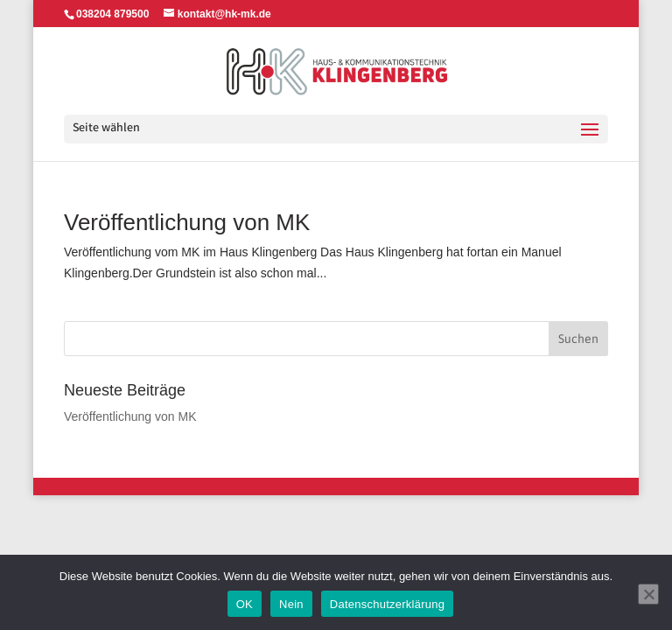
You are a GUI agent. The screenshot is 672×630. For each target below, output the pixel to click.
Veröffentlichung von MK (187, 222)
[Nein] (648, 594)
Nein (291, 604)
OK (245, 604)
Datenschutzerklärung (387, 604)
